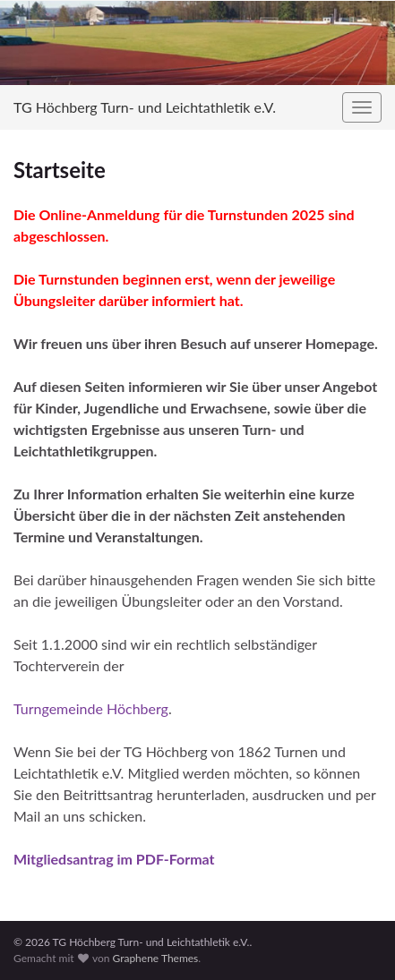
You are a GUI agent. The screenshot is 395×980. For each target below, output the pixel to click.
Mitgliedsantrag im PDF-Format (114, 859)
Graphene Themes (155, 958)
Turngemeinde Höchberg (91, 708)
